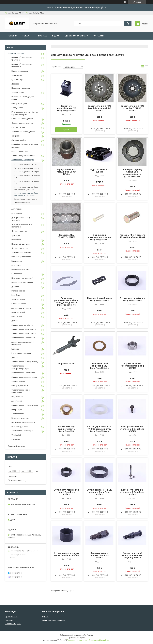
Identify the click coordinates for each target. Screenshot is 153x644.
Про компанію (11, 617)
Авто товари (17, 209)
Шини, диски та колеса (21, 353)
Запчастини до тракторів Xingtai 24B (26, 182)
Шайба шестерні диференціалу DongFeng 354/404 (99, 366)
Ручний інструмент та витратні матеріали (25, 146)
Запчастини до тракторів (23, 160)
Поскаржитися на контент (77, 640)
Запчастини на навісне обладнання (21, 391)
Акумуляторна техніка (21, 308)
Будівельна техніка (20, 418)
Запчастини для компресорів (24, 377)
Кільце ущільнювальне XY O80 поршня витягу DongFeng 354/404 (99, 429)
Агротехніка (17, 401)
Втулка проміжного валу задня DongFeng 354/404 (66, 554)
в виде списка (147, 67)
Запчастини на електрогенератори (20, 367)
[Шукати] (128, 24)
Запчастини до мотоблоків (23, 155)
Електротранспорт (20, 71)
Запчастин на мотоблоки (22, 325)
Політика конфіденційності (99, 640)
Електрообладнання (22, 203)
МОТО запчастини (20, 151)
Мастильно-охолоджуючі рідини (23, 98)
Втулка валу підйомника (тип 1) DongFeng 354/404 (66, 492)
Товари (26, 36)
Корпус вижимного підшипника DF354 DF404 (66, 172)
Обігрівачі (16, 136)
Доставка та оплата (77, 36)
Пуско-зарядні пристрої (22, 278)
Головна (12, 36)
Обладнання (17, 108)
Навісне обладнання (21, 244)
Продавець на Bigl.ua (77, 638)
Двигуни (15, 321)
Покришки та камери (21, 88)
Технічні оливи (18, 92)
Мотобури (16, 295)
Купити (66, 130)
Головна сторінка (13, 624)
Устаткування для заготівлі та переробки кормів (25, 113)
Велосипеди (17, 316)
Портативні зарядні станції (23, 422)
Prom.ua (90, 635)
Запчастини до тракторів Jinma (26, 168)
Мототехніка (17, 213)
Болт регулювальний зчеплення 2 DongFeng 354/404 (132, 429)
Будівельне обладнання (22, 119)
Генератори (17, 261)
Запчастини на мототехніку (23, 338)
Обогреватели (18, 414)
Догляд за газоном (20, 248)
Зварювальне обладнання (23, 132)
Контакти (98, 36)
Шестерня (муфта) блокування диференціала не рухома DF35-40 (132, 173)
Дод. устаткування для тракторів (22, 219)
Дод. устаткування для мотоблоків (22, 226)
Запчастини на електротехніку (25, 405)
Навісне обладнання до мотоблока (22, 65)
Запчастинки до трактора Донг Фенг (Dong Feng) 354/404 (26, 194)
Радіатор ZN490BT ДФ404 (99, 171)
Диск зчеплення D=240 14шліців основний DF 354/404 (99, 108)
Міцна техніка (17, 397)
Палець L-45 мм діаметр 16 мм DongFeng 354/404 (132, 236)
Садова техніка (18, 381)
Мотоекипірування (20, 426)
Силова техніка (18, 127)
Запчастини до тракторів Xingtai (26, 172)
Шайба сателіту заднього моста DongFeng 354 (66, 429)
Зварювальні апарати (21, 252)
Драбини (15, 84)
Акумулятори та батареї (22, 431)
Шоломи (15, 349)
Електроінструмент (20, 103)
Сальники (16, 439)
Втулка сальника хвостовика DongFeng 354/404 (132, 366)
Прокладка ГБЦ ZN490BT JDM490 (66, 236)
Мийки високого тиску (21, 270)
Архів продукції (18, 299)
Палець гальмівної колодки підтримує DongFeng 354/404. (132, 555)
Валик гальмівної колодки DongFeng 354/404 (99, 555)
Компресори (17, 274)
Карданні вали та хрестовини (25, 199)
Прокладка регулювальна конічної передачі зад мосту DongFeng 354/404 (66, 302)
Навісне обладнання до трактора (22, 59)
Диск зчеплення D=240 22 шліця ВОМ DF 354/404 (132, 108)
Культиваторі (17, 79)
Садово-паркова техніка (22, 123)
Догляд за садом (19, 231)
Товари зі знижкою (17, 446)
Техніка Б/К (16, 435)
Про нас (43, 36)
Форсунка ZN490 (66, 364)
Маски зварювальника (21, 257)
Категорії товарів (16, 53)
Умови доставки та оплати (54, 620)
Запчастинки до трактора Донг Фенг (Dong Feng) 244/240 (26, 188)
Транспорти (17, 75)
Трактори (16, 235)
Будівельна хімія (19, 304)
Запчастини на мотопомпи (23, 373)
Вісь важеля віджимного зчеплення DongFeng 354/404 (99, 237)
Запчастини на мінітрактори (24, 329)
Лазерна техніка (19, 140)
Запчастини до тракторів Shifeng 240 (27, 176)
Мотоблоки (16, 240)
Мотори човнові (18, 291)
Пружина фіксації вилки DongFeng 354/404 (99, 299)
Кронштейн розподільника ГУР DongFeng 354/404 (66, 108)
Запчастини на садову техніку (25, 362)
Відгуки (56, 36)
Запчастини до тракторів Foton (26, 164)
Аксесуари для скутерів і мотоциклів (23, 343)
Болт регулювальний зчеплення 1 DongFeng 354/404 (132, 492)
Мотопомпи (16, 265)
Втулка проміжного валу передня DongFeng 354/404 (99, 492)
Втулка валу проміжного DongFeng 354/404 (132, 299)
